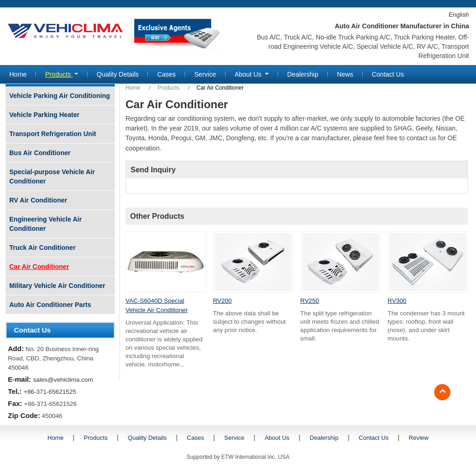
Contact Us (388, 74)
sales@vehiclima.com (63, 380)
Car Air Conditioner (39, 267)
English (459, 15)
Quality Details (118, 74)
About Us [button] (249, 74)
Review (419, 438)
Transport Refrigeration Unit (53, 134)
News (345, 74)
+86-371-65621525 (50, 392)
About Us (277, 438)
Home (18, 74)
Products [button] (59, 74)
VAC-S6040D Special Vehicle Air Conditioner (157, 305)
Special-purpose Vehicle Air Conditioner (52, 176)
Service (205, 74)
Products (169, 88)
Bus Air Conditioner (40, 153)
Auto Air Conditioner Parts (50, 305)
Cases (166, 74)
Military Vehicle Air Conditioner (57, 286)
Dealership (303, 74)
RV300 (397, 301)
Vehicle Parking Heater (44, 115)
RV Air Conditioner (38, 200)
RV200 (222, 301)
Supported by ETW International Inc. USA (238, 457)
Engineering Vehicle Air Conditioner (46, 224)
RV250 (310, 301)
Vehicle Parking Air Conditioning (60, 96)
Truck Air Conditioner (43, 248)
